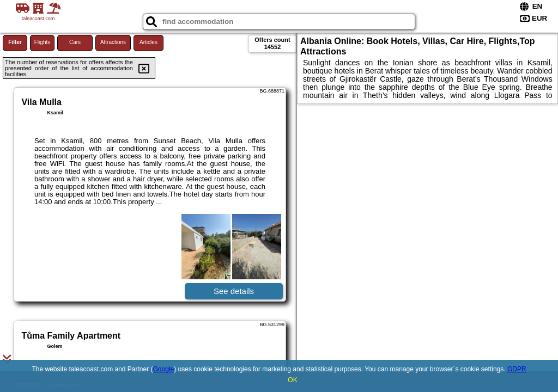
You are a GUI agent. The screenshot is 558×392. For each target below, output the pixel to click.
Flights (42, 42)
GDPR (517, 369)
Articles (148, 42)
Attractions (113, 42)
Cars (75, 42)
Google (164, 369)
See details (234, 291)
